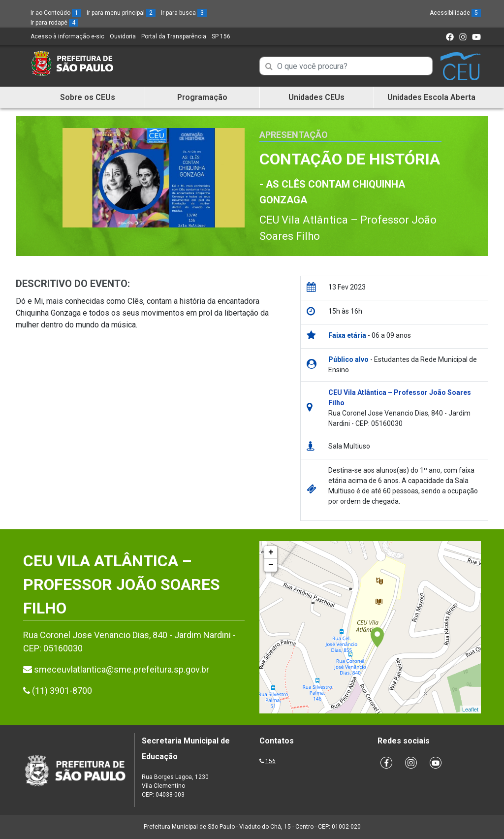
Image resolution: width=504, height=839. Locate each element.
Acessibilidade (455, 13)
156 (270, 761)
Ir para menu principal (121, 13)
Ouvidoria (123, 36)
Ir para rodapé (54, 23)
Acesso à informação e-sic (67, 36)
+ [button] (271, 552)
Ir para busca (184, 13)
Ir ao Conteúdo (56, 13)
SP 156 (221, 36)
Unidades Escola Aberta (431, 97)
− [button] (271, 565)
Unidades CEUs (316, 97)
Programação (202, 97)
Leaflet (470, 710)
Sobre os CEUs (88, 97)
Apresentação (294, 135)
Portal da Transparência (174, 36)
